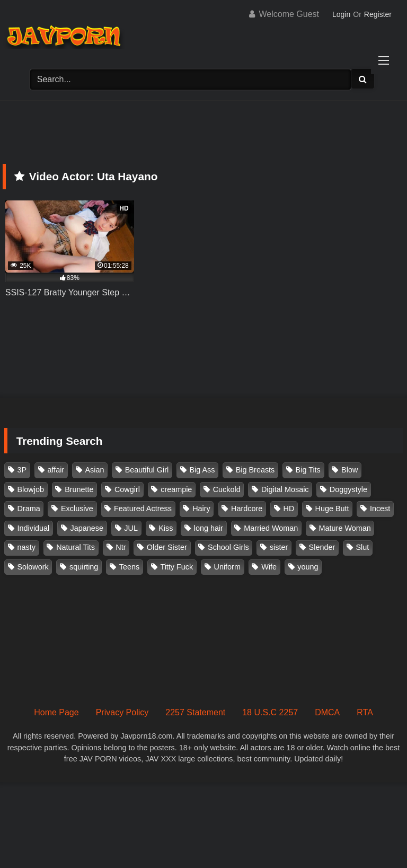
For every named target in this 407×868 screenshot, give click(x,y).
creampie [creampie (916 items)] (176, 489)
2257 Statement (195, 712)
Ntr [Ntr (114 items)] (121, 547)
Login (341, 14)
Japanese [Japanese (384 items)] (87, 528)
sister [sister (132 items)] (279, 547)
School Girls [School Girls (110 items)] (228, 547)
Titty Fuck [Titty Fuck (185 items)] (176, 567)
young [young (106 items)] (308, 567)
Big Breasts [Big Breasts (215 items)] (255, 470)
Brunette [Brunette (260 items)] (79, 489)
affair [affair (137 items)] (56, 470)
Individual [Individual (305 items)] (34, 528)
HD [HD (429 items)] (289, 508)
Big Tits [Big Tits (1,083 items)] (308, 470)
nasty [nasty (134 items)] (26, 547)
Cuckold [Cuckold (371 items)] (227, 489)
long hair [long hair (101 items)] (209, 528)
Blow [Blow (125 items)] (350, 470)
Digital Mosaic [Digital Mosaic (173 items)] (285, 489)
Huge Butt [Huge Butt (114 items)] (332, 508)
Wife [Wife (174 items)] (269, 567)
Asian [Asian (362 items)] (94, 470)
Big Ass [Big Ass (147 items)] (202, 470)
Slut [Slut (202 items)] (363, 547)
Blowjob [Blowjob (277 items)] (31, 489)
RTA (365, 712)
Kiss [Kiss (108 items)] (166, 528)
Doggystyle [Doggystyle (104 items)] (348, 489)
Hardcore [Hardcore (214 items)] (247, 508)
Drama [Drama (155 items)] (29, 508)
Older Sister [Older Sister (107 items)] (167, 547)
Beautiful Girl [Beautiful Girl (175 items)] (147, 470)
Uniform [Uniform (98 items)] (227, 567)
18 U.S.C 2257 (270, 712)
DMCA (327, 712)
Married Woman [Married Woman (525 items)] (271, 528)
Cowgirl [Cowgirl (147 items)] (127, 489)
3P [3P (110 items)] (22, 470)
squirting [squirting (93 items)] (84, 567)
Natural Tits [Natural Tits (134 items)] (76, 547)
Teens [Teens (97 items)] (129, 567)
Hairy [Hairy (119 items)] (201, 508)
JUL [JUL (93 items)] (131, 528)
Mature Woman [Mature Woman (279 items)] (345, 528)
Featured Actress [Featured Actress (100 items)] (143, 508)
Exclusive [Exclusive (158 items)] (77, 508)
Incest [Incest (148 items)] (380, 508)
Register (378, 14)
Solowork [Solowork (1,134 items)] (33, 567)
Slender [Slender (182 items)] (322, 547)
